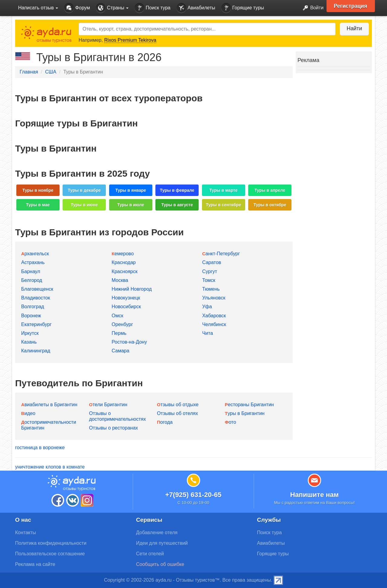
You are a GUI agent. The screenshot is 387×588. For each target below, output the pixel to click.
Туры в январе (131, 190)
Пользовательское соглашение (50, 554)
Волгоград (33, 307)
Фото (231, 422)
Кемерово (123, 254)
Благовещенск (37, 289)
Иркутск (30, 333)
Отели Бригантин (108, 405)
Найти (354, 28)
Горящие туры (243, 8)
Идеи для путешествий (162, 543)
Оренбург (122, 324)
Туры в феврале (177, 190)
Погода (165, 422)
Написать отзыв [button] (38, 8)
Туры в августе (177, 205)
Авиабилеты (196, 8)
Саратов (212, 262)
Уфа (207, 307)
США (51, 72)
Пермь (119, 333)
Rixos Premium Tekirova (130, 40)
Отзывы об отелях (177, 413)
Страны (112, 8)
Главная (29, 72)
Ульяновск (214, 298)
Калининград (36, 351)
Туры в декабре (84, 190)
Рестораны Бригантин (249, 405)
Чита (208, 333)
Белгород (32, 280)
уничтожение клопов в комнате (50, 467)
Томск (209, 280)
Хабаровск (214, 316)
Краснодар (124, 262)
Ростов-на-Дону (129, 342)
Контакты (26, 532)
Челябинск (214, 324)
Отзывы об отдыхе (178, 405)
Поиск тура (152, 8)
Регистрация (351, 6)
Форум (77, 8)
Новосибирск (126, 307)
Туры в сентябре (224, 205)
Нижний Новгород (132, 289)
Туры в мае (38, 205)
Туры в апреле (270, 190)
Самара (120, 351)
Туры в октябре (270, 205)
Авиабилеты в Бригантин (49, 405)
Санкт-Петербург (221, 254)
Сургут (210, 271)
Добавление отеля (157, 532)
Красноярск (124, 271)
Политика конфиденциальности (51, 543)
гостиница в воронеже (40, 448)
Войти (311, 8)
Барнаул (31, 271)
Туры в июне (84, 205)
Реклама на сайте (35, 564)
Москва (120, 280)
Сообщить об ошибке (160, 564)
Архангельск (35, 254)
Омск (117, 316)
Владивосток (36, 298)
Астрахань (33, 262)
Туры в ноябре (38, 190)
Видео (28, 413)
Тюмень (211, 289)
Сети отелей (150, 554)
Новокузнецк (126, 298)
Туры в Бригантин (245, 413)
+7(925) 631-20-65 (193, 495)
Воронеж (31, 316)
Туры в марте (223, 190)
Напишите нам (315, 495)
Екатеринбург (36, 324)
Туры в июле (131, 205)
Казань (29, 342)
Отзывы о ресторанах (114, 428)
